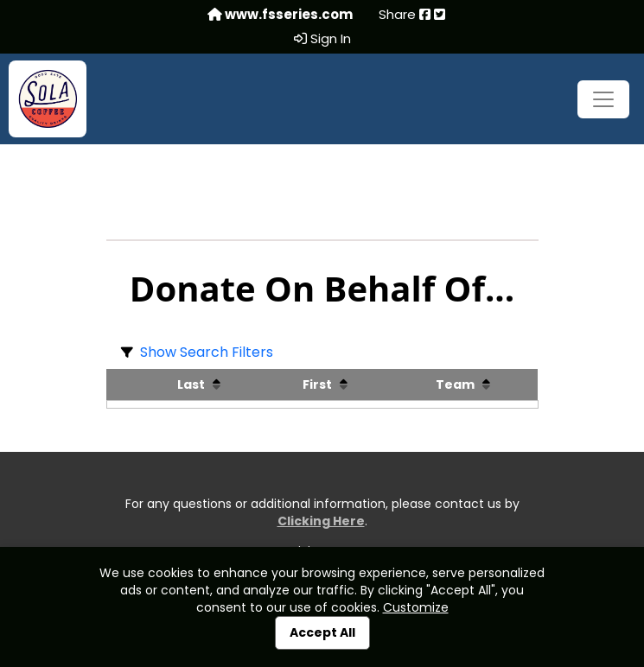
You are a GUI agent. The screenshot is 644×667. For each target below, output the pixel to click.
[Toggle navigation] (603, 99)
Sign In (322, 39)
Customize (416, 607)
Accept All (322, 632)
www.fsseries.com (280, 15)
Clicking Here (321, 521)
